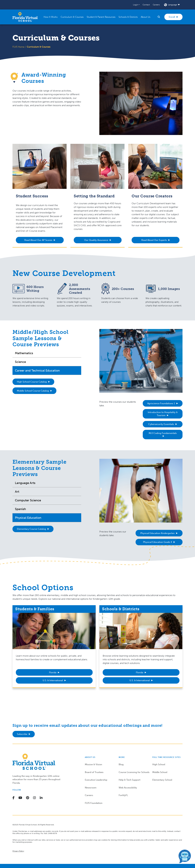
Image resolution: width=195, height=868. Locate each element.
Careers (156, 5)
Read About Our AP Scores (38, 240)
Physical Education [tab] (28, 518)
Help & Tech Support (129, 780)
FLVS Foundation (94, 803)
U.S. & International (53, 680)
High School (159, 764)
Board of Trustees (94, 772)
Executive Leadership (96, 780)
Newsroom (91, 788)
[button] (136, 5)
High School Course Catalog (32, 382)
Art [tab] (17, 492)
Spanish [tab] (20, 509)
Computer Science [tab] (28, 500)
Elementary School (162, 780)
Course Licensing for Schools (134, 772)
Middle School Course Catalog (33, 391)
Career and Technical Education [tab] (37, 370)
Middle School (160, 772)
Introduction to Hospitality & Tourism (163, 414)
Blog (121, 764)
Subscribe (22, 734)
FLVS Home (18, 47)
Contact (146, 5)
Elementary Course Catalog (31, 529)
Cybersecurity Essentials (161, 424)
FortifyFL (123, 795)
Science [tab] (20, 362)
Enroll (172, 17)
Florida (53, 672)
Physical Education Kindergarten (157, 533)
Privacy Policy (18, 851)
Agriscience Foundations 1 (161, 403)
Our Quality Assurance (96, 240)
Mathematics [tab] (24, 353)
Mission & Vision (93, 764)
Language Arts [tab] (25, 483)
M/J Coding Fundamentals (163, 433)
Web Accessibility (128, 788)
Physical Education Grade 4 (158, 542)
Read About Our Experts (154, 240)
